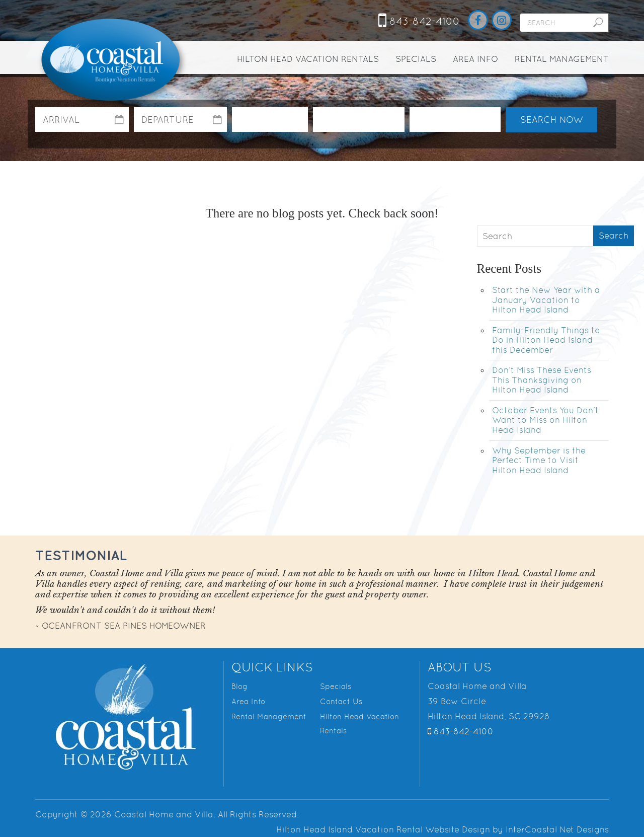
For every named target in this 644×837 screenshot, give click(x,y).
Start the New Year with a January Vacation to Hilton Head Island (546, 300)
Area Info (475, 59)
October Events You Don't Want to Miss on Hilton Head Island (545, 420)
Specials (416, 59)
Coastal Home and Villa (112, 61)
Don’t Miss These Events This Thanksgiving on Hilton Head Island (542, 380)
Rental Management (562, 59)
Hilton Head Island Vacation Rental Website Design (383, 829)
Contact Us (341, 701)
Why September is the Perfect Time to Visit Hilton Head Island (539, 460)
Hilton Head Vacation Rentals (308, 59)
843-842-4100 (419, 21)
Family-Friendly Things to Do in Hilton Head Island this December (546, 340)
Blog (239, 686)
